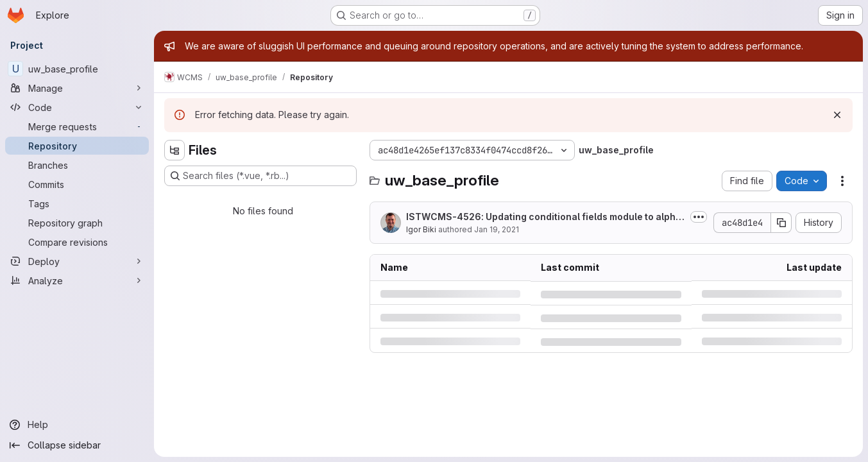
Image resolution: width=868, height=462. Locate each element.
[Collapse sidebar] (77, 445)
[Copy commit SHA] (781, 223)
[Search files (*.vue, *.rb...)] (260, 176)
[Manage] (77, 88)
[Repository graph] (77, 223)
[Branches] (77, 165)
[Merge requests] (77, 126)
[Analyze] (77, 280)
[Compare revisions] (77, 242)
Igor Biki (421, 229)
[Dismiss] (837, 115)
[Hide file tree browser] (174, 150)
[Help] (77, 425)
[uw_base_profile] (77, 69)
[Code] (77, 107)
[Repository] (77, 146)
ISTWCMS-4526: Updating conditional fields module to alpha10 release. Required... (545, 217)
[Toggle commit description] (699, 217)
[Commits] (77, 184)
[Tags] (77, 203)
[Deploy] (77, 261)
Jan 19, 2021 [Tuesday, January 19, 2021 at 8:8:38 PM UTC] (497, 229)
